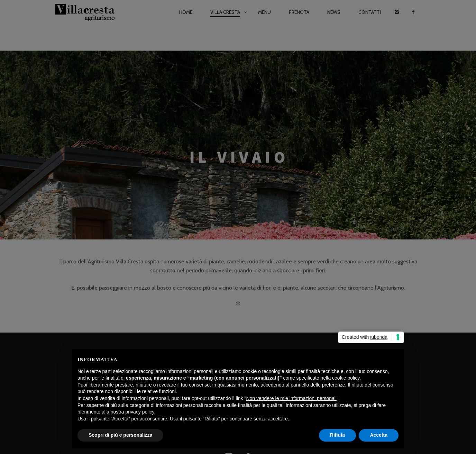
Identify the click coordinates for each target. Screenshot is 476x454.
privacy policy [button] (140, 412)
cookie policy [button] (346, 378)
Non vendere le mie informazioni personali (291, 398)
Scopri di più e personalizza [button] (120, 435)
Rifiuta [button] (338, 435)
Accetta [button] (379, 435)
